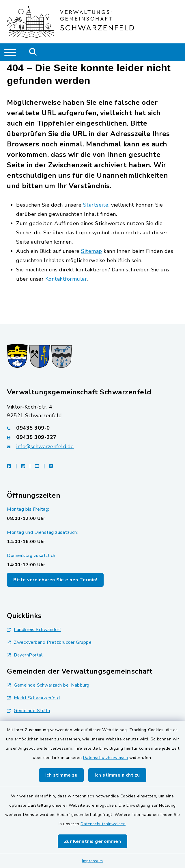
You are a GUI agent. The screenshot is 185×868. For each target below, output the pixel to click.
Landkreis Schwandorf (34, 630)
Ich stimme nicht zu (117, 775)
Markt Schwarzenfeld (33, 698)
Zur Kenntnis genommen (93, 841)
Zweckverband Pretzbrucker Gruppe (49, 642)
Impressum (92, 861)
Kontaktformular (66, 279)
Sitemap (92, 251)
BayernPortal (25, 655)
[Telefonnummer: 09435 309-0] (92, 428)
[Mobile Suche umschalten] (33, 52)
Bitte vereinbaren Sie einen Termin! (55, 580)
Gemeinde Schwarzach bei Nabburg (48, 685)
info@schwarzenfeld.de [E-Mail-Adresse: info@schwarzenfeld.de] (45, 446)
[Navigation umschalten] (10, 52)
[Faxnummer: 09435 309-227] (92, 437)
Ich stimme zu (61, 775)
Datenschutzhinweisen (106, 758)
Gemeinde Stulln (29, 711)
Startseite (96, 205)
